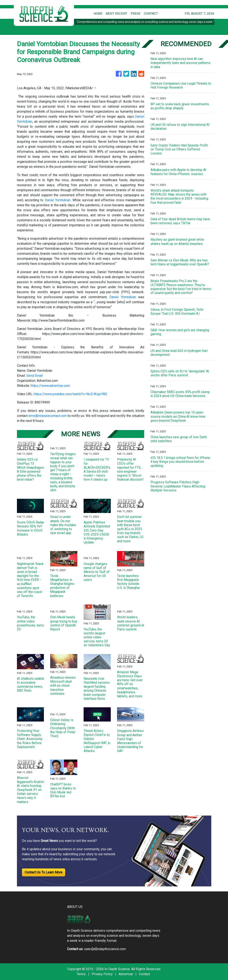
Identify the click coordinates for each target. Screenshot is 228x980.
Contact (145, 974)
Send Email (34, 376)
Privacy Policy (102, 974)
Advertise (126, 974)
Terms (81, 974)
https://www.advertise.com (50, 386)
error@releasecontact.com (48, 416)
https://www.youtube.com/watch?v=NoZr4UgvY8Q (71, 394)
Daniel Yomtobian (58, 200)
